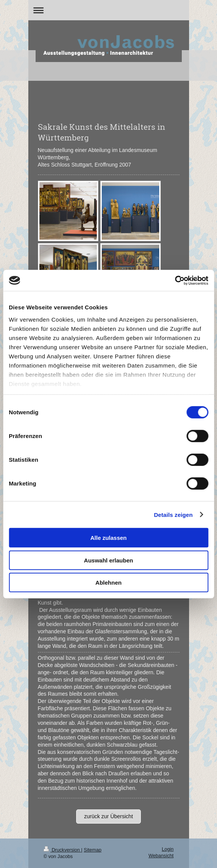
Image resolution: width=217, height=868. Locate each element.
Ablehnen (108, 583)
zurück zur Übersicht (109, 816)
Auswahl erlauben (108, 560)
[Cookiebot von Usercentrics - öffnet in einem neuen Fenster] (175, 280)
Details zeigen (173, 514)
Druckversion (62, 850)
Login (168, 849)
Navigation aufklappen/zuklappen (109, 10)
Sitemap (93, 850)
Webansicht (161, 856)
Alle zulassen (108, 538)
